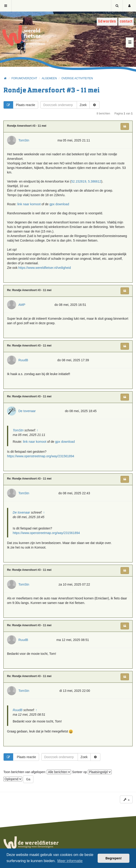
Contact (126, 21)
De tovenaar (27, 411)
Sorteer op (92, 772)
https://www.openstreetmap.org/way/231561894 (41, 456)
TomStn (24, 140)
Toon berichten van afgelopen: (37, 772)
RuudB (23, 360)
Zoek (83, 105)
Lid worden (107, 21)
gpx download (59, 204)
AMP (22, 305)
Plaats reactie (19, 105)
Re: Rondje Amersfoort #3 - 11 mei (29, 290)
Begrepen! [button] (114, 858)
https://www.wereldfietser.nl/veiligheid (45, 268)
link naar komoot (29, 204)
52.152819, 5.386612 (86, 181)
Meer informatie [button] (70, 861)
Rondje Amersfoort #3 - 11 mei (52, 90)
